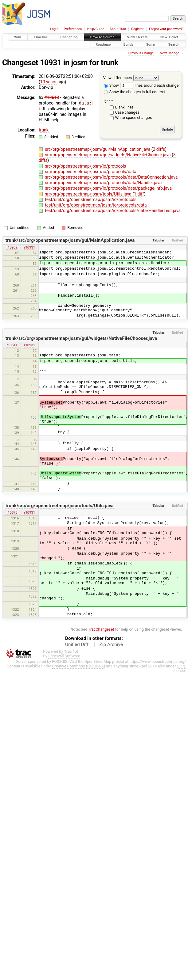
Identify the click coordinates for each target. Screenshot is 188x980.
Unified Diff (77, 644)
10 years (48, 82)
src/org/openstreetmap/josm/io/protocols (85, 166)
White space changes (134, 118)
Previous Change (141, 53)
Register (137, 29)
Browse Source (102, 37)
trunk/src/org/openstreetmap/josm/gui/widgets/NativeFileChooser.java (81, 338)
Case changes (127, 112)
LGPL (181, 666)
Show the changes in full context (134, 92)
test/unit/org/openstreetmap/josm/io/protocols (91, 199)
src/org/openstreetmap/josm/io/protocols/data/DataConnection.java (111, 177)
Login (54, 29)
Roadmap (103, 44)
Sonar (151, 44)
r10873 (12, 512)
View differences (118, 78)
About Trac (118, 29)
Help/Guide (96, 29)
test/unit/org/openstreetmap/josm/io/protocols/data (96, 205)
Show (111, 85)
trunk (110, 63)
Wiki (18, 37)
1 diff (139, 194)
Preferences (73, 29)
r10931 (30, 247)
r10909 (12, 247)
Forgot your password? (166, 29)
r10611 (12, 345)
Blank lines (124, 107)
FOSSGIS (60, 661)
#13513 (52, 97)
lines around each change (149, 85)
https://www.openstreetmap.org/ (158, 661)
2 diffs (159, 149)
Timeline (41, 37)
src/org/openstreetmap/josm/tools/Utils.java (89, 194)
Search (174, 44)
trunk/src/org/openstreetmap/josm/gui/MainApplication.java (70, 240)
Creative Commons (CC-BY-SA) (79, 666)
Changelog (69, 37)
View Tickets (137, 37)
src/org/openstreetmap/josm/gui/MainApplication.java (98, 149)
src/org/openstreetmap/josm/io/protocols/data (91, 171)
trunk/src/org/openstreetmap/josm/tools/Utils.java (60, 505)
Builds (129, 44)
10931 (51, 63)
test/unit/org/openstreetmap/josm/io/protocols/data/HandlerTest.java (113, 210)
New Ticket (169, 37)
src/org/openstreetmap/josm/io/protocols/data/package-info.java (108, 188)
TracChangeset (101, 629)
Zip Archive (111, 644)
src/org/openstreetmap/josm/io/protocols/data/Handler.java (103, 182)
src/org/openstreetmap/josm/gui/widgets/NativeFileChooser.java (108, 154)
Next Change (169, 53)
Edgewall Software (64, 656)
